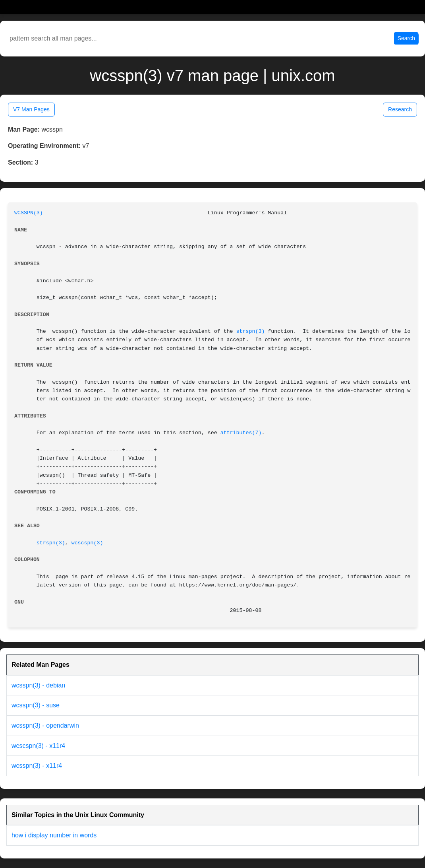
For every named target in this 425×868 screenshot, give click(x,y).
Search (406, 38)
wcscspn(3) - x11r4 (38, 746)
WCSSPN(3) (29, 213)
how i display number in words (54, 835)
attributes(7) (241, 433)
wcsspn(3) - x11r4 (37, 766)
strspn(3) (251, 331)
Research (400, 109)
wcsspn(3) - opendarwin (45, 725)
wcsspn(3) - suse (36, 705)
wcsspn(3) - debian (38, 685)
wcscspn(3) (87, 543)
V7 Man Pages (31, 109)
